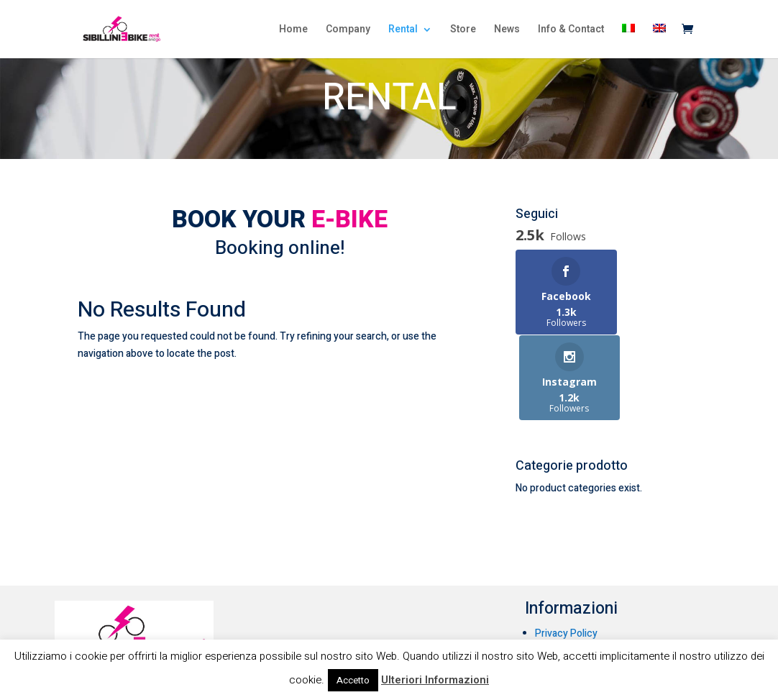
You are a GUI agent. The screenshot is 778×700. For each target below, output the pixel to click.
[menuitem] (628, 41)
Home (293, 31)
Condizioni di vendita (581, 586)
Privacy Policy (566, 549)
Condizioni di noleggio (584, 605)
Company (348, 31)
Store (463, 31)
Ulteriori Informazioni (435, 680)
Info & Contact (571, 31)
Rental (403, 31)
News (507, 31)
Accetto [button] (353, 680)
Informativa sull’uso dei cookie (603, 567)
